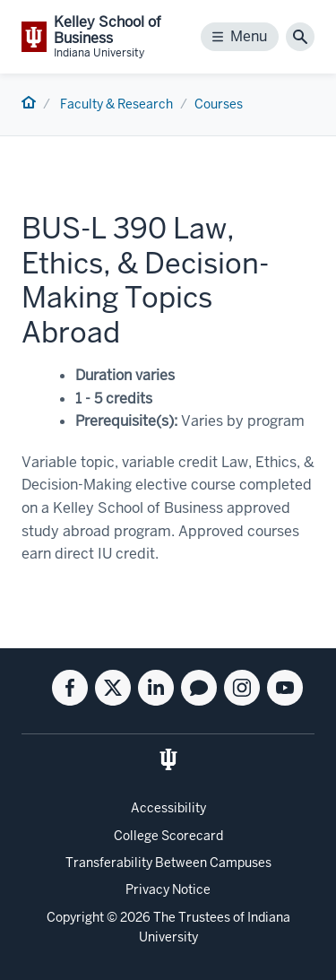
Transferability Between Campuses (168, 863)
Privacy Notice (168, 889)
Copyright (75, 917)
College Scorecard (168, 836)
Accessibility (168, 808)
